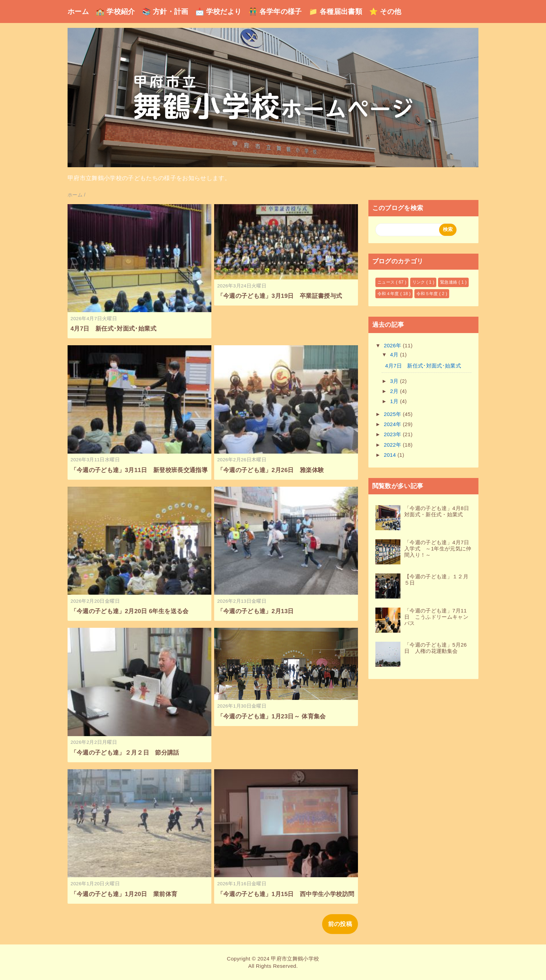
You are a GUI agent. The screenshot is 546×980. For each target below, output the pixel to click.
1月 (395, 401)
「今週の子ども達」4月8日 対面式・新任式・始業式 (439, 511)
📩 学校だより (219, 11)
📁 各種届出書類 (336, 11)
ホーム (78, 11)
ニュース (387, 282)
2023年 (393, 434)
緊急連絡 (449, 282)
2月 (395, 391)
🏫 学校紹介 (115, 11)
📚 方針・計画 (165, 11)
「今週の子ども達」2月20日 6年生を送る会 (130, 611)
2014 (391, 455)
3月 (395, 381)
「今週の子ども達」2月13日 (256, 611)
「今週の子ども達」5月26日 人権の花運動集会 (435, 648)
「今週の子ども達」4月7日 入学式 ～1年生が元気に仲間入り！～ (439, 549)
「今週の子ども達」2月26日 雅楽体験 (271, 470)
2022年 (393, 445)
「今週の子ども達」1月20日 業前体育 (124, 894)
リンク (419, 282)
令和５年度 (428, 294)
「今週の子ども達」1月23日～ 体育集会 (272, 716)
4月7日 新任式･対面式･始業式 (114, 329)
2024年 (393, 424)
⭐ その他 (385, 11)
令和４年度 (389, 294)
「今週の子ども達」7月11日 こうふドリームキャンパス (436, 617)
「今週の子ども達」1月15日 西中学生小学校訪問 (286, 894)
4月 (395, 354)
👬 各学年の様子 (275, 11)
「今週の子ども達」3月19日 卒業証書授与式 (280, 296)
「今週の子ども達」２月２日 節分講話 (125, 753)
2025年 (393, 414)
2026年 (393, 345)
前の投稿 (340, 924)
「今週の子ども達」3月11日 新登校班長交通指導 (139, 470)
